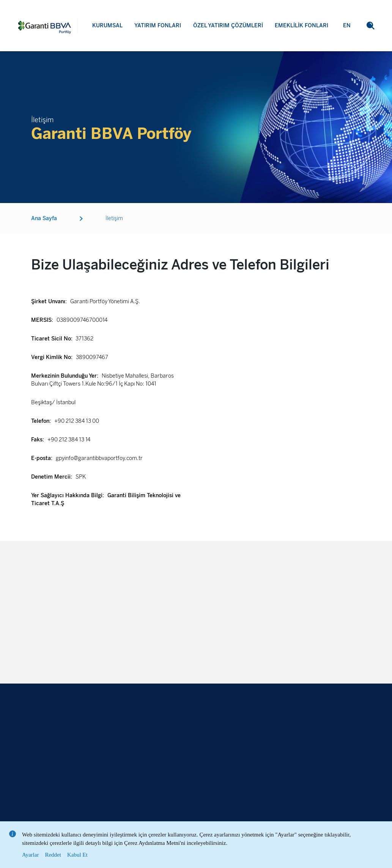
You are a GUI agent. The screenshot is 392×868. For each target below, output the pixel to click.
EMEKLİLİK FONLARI (301, 26)
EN (347, 26)
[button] (371, 26)
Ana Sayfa (44, 218)
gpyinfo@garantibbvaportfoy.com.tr (99, 458)
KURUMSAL (107, 26)
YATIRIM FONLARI (158, 26)
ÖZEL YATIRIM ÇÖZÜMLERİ (228, 26)
